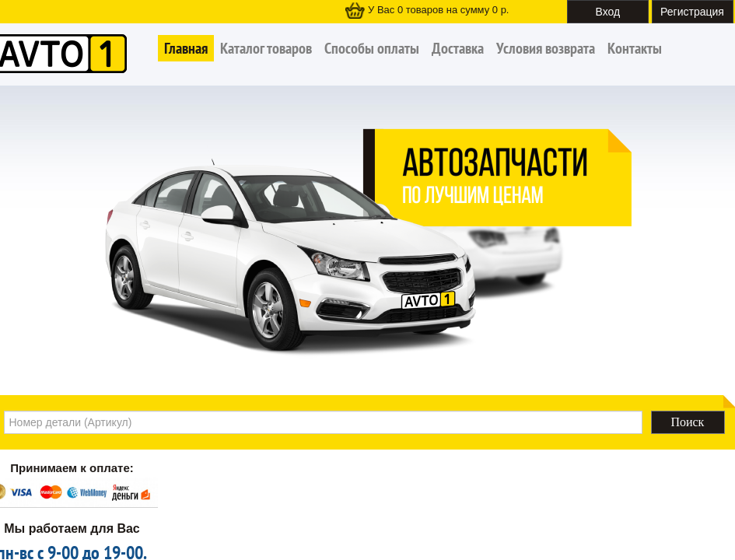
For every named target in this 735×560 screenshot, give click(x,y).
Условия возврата (546, 48)
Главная (186, 48)
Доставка (458, 48)
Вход (608, 12)
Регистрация (692, 12)
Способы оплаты (372, 48)
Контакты (635, 48)
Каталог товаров (266, 48)
